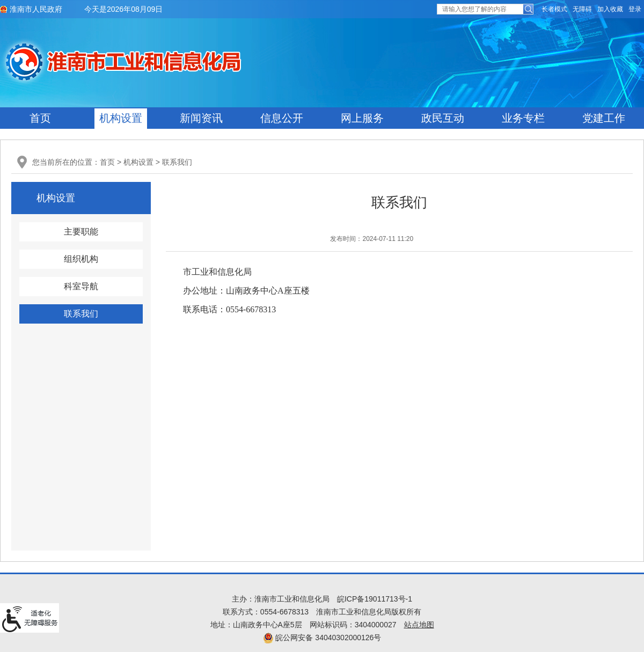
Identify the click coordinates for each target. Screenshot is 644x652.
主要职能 (81, 232)
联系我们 (177, 162)
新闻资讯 (201, 118)
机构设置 (121, 118)
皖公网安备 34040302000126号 (322, 638)
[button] (554, 9)
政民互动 (443, 118)
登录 (635, 9)
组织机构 (81, 259)
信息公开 (282, 118)
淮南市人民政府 (36, 9)
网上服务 (362, 118)
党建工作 (604, 118)
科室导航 (81, 286)
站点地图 (419, 625)
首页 (40, 118)
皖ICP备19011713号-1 (375, 599)
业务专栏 (523, 118)
